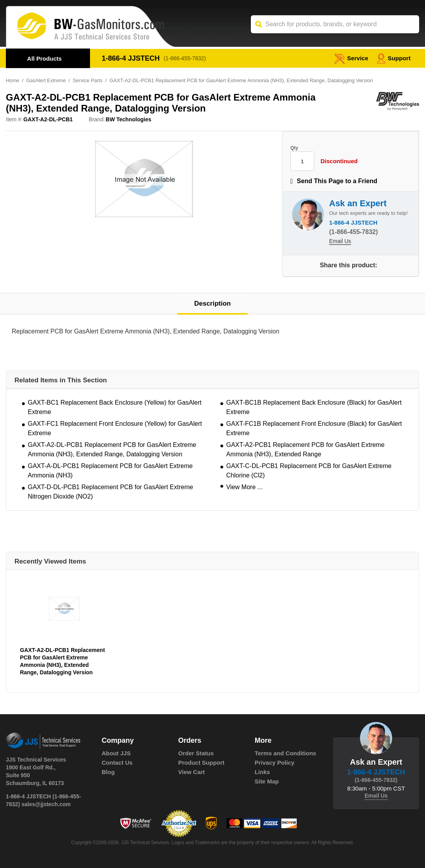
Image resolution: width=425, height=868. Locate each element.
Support (393, 58)
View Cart (191, 772)
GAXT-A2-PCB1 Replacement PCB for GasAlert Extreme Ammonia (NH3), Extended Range (305, 449)
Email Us (340, 241)
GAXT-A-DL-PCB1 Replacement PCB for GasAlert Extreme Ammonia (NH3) (110, 471)
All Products (44, 59)
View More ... (244, 487)
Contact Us (117, 763)
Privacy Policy (275, 763)
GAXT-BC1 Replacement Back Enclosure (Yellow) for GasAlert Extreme (115, 407)
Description (212, 304)
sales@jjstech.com (46, 804)
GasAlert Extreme (46, 80)
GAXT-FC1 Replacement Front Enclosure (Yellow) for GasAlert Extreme (115, 428)
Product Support (201, 763)
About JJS (116, 753)
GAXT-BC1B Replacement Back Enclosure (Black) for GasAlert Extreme (314, 407)
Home (13, 80)
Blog (108, 772)
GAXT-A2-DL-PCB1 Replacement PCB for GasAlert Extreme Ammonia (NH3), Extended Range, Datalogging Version (112, 449)
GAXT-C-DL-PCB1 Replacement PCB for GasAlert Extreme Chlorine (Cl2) (309, 471)
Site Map (267, 781)
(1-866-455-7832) (186, 58)
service (349, 58)
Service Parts (89, 80)
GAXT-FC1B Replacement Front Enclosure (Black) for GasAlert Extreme (314, 428)
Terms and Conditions (285, 753)
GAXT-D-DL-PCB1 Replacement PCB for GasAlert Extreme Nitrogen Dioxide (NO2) (110, 492)
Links (262, 772)
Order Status (196, 753)
